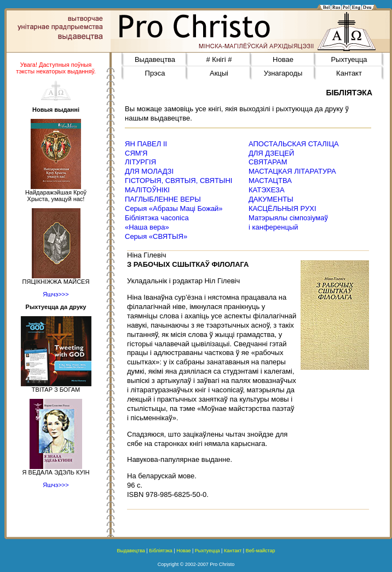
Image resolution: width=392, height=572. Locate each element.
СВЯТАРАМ (268, 162)
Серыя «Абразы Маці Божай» (174, 208)
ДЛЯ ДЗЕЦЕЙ (271, 153)
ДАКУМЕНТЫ (271, 199)
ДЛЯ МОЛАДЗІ (149, 171)
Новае (283, 59)
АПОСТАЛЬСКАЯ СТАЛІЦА (294, 144)
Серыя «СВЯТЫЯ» (156, 236)
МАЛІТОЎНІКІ (147, 190)
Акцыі (219, 73)
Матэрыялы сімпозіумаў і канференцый (288, 222)
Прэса (155, 73)
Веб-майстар (261, 551)
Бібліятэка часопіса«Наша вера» (157, 222)
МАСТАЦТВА (270, 181)
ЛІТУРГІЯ (140, 162)
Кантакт (349, 73)
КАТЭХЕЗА (267, 190)
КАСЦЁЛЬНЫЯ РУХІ (283, 208)
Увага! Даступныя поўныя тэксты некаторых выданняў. (56, 68)
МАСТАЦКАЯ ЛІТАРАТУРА (292, 171)
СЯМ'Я (136, 153)
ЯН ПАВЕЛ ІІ (146, 144)
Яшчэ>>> (56, 294)
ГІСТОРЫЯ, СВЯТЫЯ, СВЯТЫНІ (178, 181)
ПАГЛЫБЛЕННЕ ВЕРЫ (163, 199)
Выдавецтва (155, 59)
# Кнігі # (219, 59)
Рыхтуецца (349, 59)
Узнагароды (283, 73)
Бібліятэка (161, 551)
